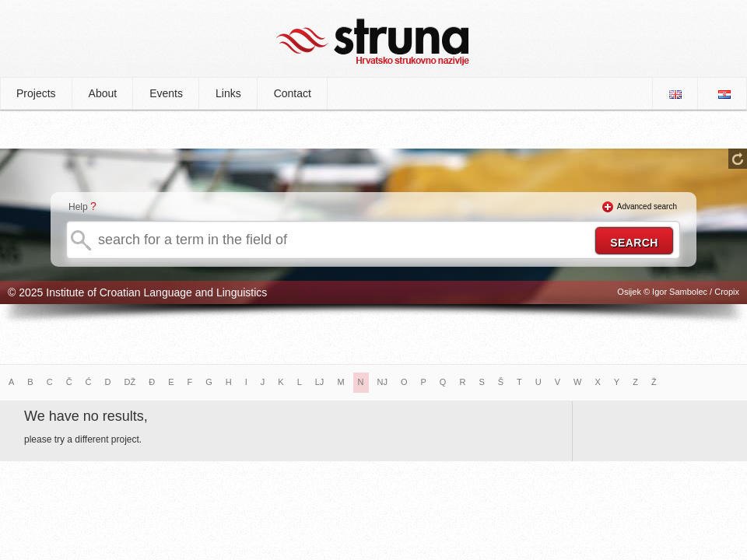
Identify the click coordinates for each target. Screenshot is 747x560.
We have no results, (86, 416)
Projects (36, 93)
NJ (382, 382)
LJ (320, 382)
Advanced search (647, 206)
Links (228, 93)
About (103, 93)
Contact (293, 93)
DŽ (130, 382)
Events (166, 93)
